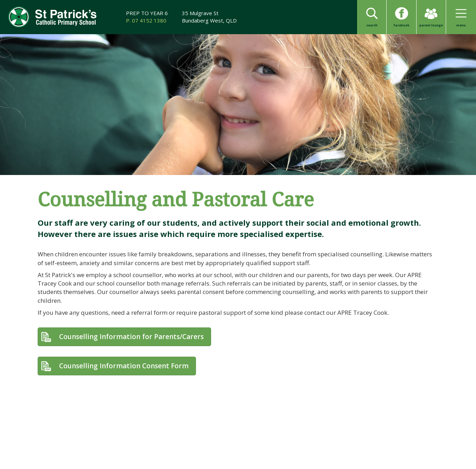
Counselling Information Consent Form (124, 366)
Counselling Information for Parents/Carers (131, 337)
